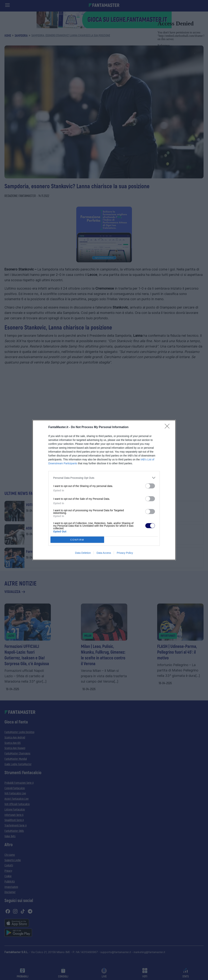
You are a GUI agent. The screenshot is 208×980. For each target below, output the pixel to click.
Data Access (104, 553)
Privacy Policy (125, 553)
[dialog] (104, 490)
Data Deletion (83, 553)
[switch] (150, 486)
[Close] (168, 427)
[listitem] (104, 478)
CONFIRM (77, 540)
